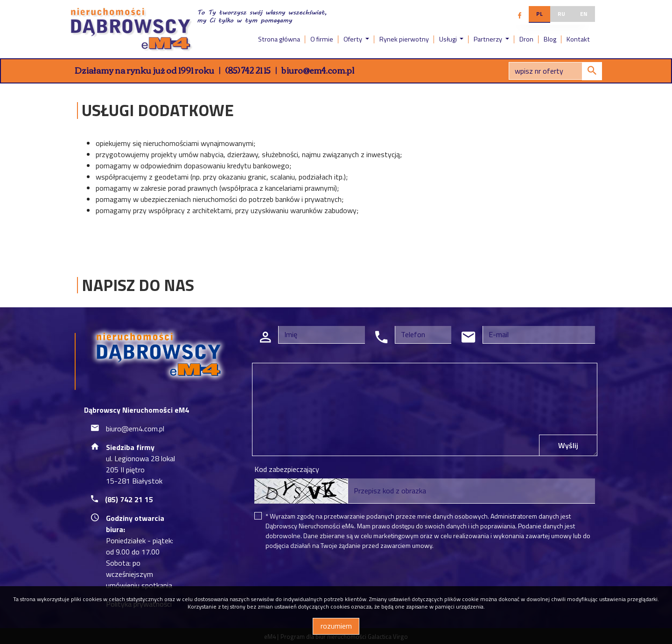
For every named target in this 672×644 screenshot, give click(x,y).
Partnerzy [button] (489, 39)
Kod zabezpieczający (287, 469)
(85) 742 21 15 (248, 70)
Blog (550, 39)
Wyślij (568, 445)
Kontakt (578, 39)
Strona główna (279, 39)
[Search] (555, 71)
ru (561, 14)
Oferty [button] (353, 39)
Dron (526, 39)
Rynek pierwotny (404, 39)
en (584, 14)
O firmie (322, 39)
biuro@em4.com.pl (318, 70)
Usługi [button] (449, 39)
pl (539, 14)
